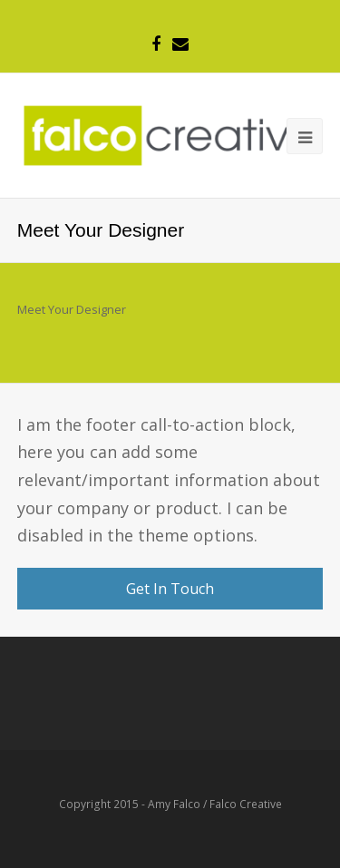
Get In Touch (170, 589)
